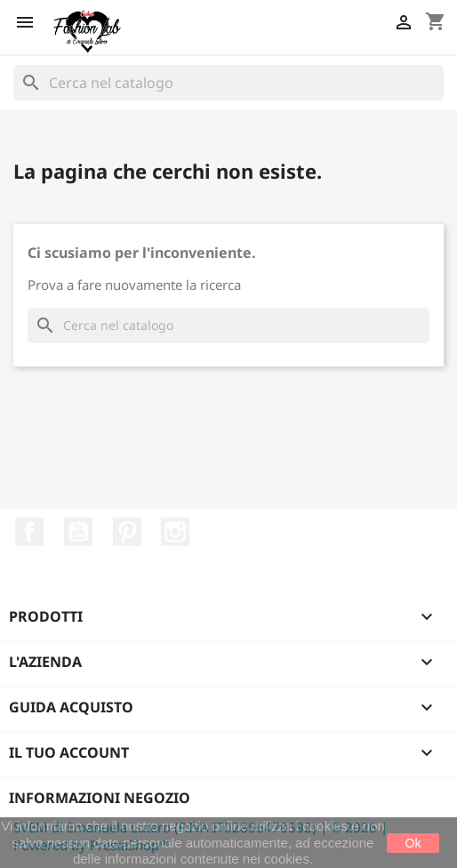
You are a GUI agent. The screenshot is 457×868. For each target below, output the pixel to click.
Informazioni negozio (100, 798)
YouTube (78, 532)
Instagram (175, 532)
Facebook (29, 532)
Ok (413, 843)
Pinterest (127, 532)
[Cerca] (228, 83)
